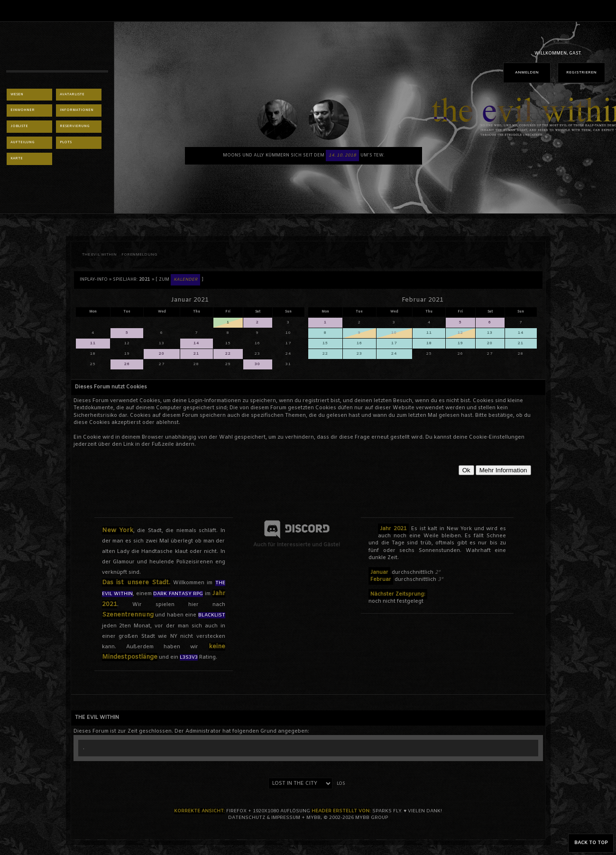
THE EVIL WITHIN (99, 255)
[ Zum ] (179, 280)
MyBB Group (372, 818)
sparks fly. (387, 811)
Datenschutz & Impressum (264, 818)
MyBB (313, 818)
